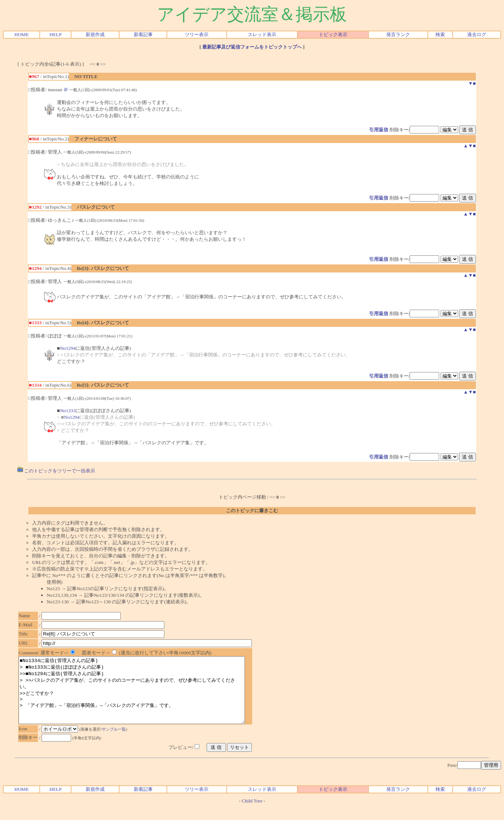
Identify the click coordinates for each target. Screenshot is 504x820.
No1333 (68, 411)
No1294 (68, 348)
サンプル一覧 (116, 742)
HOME (22, 34)
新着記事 (143, 34)
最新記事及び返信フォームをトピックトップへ (252, 47)
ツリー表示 (197, 34)
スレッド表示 (262, 34)
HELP (56, 34)
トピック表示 (333, 34)
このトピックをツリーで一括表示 (56, 471)
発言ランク (398, 34)
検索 (440, 34)
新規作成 (95, 34)
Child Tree (252, 814)
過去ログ (477, 34)
